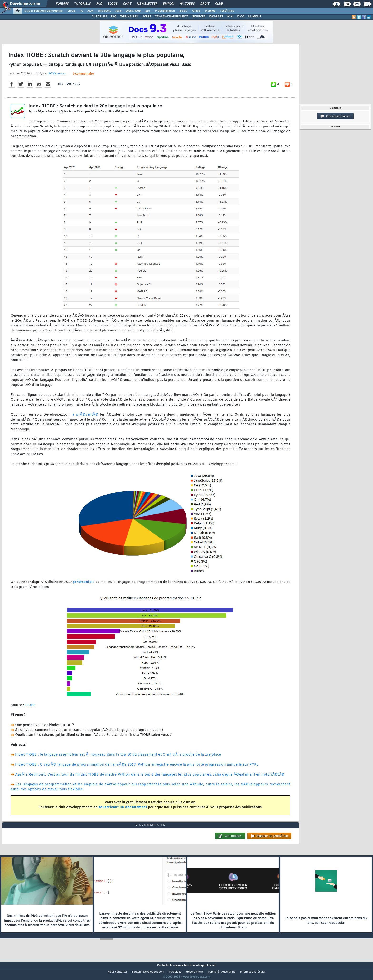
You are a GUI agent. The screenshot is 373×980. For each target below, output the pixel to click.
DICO (241, 17)
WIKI (230, 17)
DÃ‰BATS (216, 17)
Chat (127, 4)
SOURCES (199, 17)
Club (219, 4)
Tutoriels (82, 4)
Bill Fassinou (57, 77)
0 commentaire (83, 77)
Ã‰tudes (187, 4)
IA (81, 11)
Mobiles (210, 11)
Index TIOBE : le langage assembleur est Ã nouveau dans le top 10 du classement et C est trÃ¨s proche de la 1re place (118, 758)
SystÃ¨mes (227, 11)
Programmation (165, 11)
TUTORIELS (99, 17)
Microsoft (104, 11)
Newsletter (147, 4)
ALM (90, 11)
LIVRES (146, 17)
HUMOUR (255, 17)
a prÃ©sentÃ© (85, 418)
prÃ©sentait (83, 585)
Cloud (71, 11)
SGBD (184, 11)
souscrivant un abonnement (123, 811)
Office (196, 11)
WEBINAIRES (129, 17)
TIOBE (30, 708)
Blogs (113, 4)
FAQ (99, 4)
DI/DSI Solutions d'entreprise (43, 11)
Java (118, 11)
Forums (62, 4)
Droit (205, 4)
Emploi (169, 4)
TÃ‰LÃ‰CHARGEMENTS (172, 17)
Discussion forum (335, 116)
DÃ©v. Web (133, 11)
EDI (148, 11)
